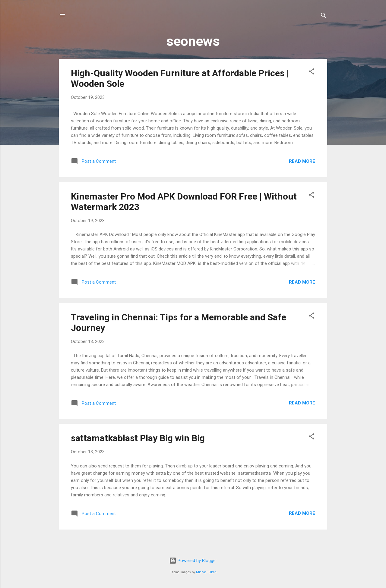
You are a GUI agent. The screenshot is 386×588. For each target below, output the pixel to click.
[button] (312, 72)
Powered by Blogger (193, 561)
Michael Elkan (206, 572)
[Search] (324, 16)
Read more (302, 161)
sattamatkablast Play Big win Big (138, 438)
